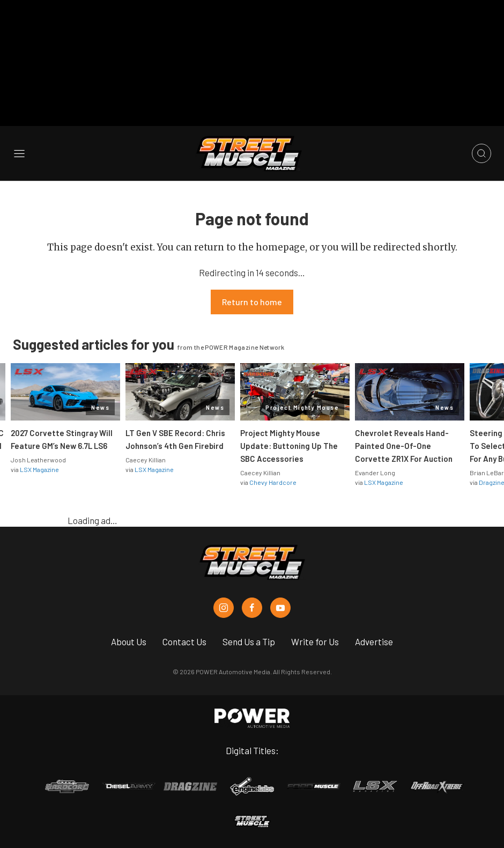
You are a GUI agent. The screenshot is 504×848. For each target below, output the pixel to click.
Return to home (252, 302)
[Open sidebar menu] (19, 154)
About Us (129, 641)
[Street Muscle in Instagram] (224, 608)
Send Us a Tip (249, 641)
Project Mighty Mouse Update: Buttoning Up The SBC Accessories (289, 446)
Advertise (374, 641)
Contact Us (184, 641)
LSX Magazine (39, 469)
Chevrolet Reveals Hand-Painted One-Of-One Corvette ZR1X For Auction (404, 446)
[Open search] (481, 153)
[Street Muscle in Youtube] (280, 608)
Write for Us (315, 641)
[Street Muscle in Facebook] (252, 608)
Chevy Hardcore (273, 482)
